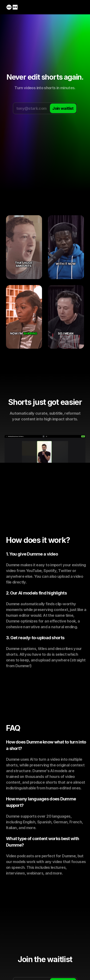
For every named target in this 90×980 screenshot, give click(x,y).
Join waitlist (63, 108)
